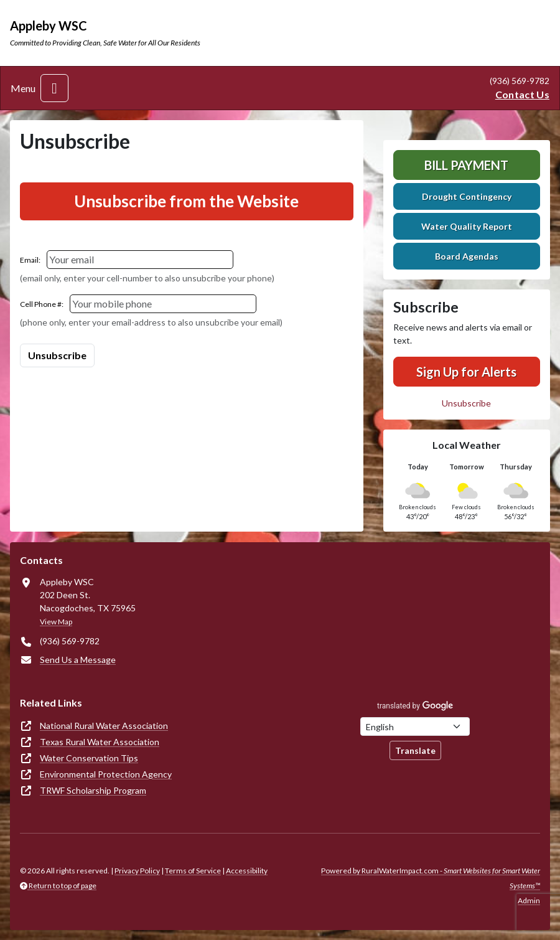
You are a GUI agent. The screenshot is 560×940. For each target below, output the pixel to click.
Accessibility (247, 871)
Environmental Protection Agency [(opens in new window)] (106, 774)
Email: (30, 260)
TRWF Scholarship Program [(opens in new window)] (93, 790)
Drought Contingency (467, 196)
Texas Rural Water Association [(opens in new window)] (100, 742)
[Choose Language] (415, 726)
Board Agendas (467, 256)
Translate (415, 750)
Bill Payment (466, 165)
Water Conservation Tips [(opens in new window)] (89, 758)
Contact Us (522, 94)
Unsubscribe (466, 403)
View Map (56, 622)
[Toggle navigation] (54, 88)
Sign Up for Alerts (466, 372)
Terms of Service (193, 871)
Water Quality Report (467, 226)
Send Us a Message (78, 660)
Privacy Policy (137, 871)
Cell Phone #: (42, 304)
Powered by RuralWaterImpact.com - (431, 878)
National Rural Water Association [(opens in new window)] (104, 726)
